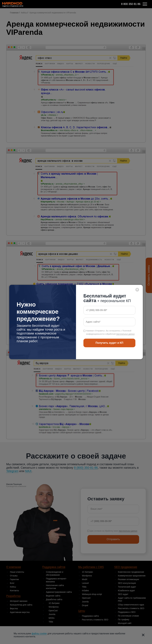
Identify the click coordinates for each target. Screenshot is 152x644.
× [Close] (137, 289)
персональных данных (125, 334)
